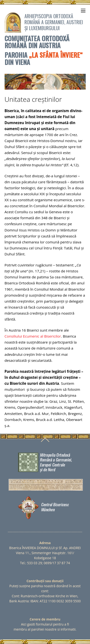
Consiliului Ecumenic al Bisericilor (33, 336)
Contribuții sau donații (45, 581)
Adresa (45, 543)
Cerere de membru (45, 619)
